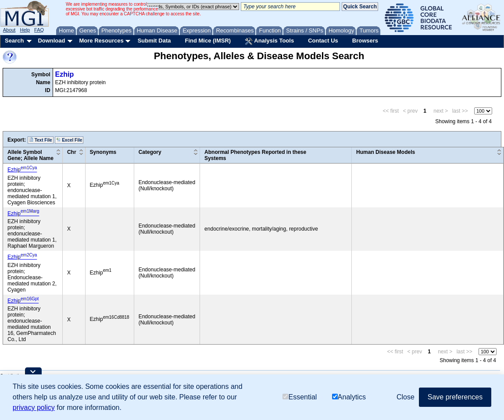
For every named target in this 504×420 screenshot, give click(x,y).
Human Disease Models (386, 152)
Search (14, 41)
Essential (300, 397)
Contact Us (323, 41)
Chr (72, 152)
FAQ (39, 30)
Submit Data (154, 41)
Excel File (69, 140)
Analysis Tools (269, 41)
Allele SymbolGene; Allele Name (30, 155)
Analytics (349, 397)
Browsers (365, 41)
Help (25, 30)
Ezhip (65, 74)
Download (51, 41)
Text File (41, 140)
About (9, 30)
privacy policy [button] (34, 408)
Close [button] (406, 397)
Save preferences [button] (455, 397)
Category (150, 152)
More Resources (101, 41)
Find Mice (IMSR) (208, 41)
